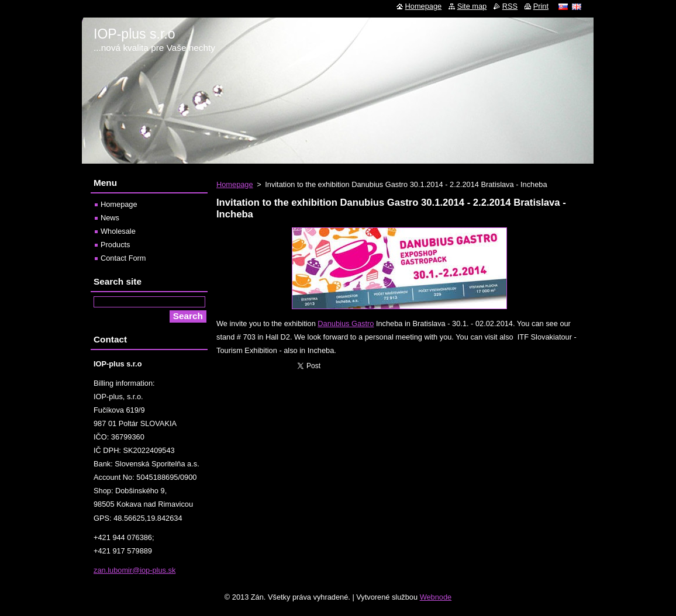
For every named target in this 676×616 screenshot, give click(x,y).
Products (115, 245)
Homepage (235, 184)
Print (541, 6)
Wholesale (118, 231)
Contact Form (123, 258)
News (110, 218)
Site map (472, 6)
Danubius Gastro (346, 323)
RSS (510, 6)
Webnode (436, 597)
